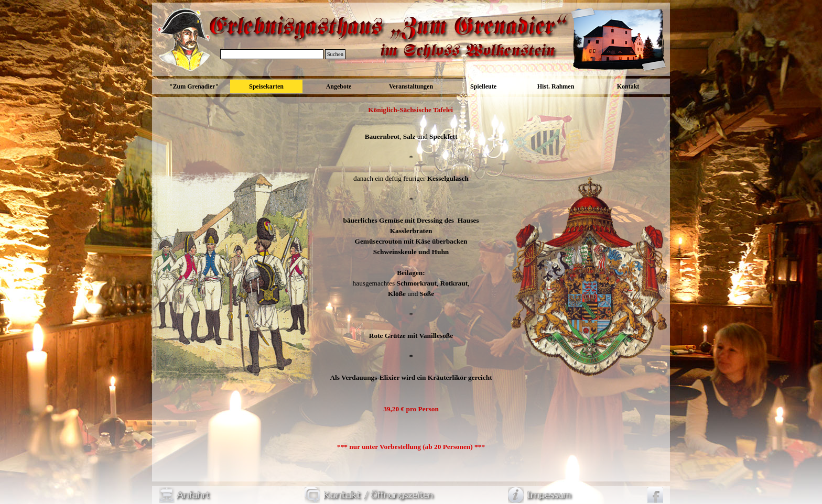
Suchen (335, 54)
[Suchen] (272, 54)
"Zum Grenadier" (194, 86)
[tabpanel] (411, 278)
